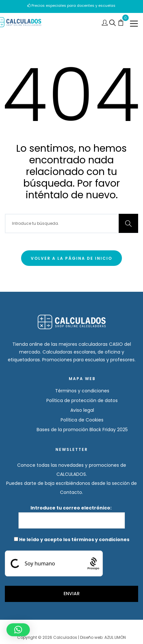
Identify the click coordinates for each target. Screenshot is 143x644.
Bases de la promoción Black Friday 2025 (82, 430)
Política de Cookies (82, 420)
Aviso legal (82, 410)
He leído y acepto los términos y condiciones (74, 540)
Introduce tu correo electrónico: (72, 517)
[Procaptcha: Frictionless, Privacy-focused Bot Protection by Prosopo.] (93, 563)
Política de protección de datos (82, 400)
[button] (18, 630)
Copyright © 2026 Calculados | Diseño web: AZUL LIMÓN (71, 637)
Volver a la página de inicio (71, 258)
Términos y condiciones (82, 391)
